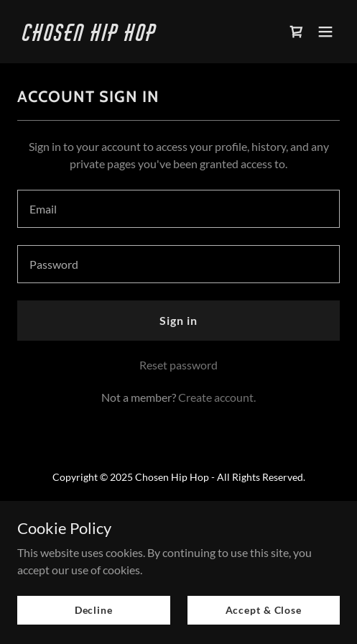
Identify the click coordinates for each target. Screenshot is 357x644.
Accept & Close (264, 610)
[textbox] (178, 209)
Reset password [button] (178, 365)
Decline (94, 610)
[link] (130, 36)
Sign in (178, 320)
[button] (325, 32)
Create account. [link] (217, 397)
